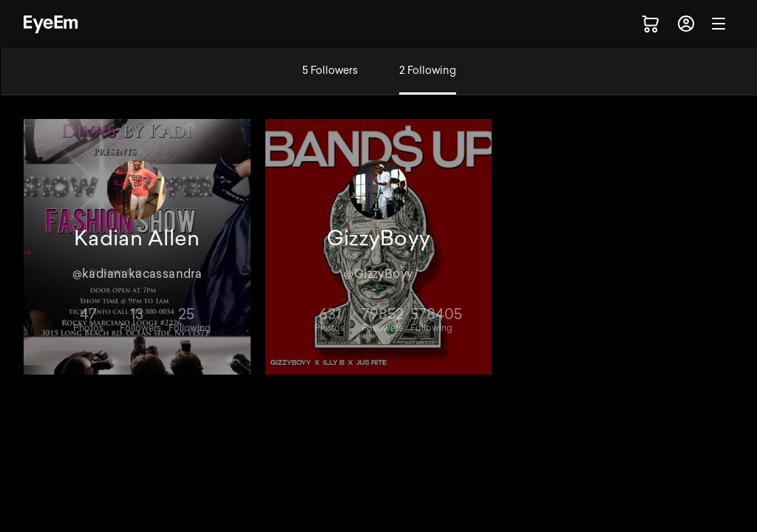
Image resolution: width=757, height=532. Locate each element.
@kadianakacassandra (138, 274)
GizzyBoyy (379, 238)
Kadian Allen (137, 238)
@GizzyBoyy (378, 274)
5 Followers (330, 71)
